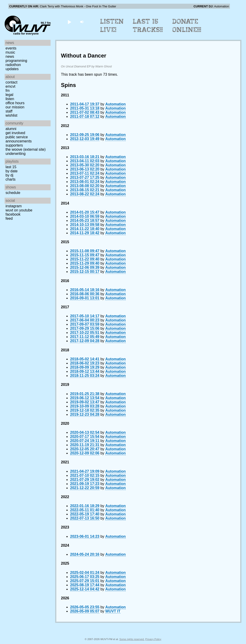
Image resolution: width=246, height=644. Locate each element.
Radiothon (13, 65)
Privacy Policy (153, 639)
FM (8, 91)
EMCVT (10, 86)
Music (10, 52)
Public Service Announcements (19, 139)
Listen (10, 99)
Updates (12, 69)
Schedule (13, 193)
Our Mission (15, 107)
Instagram (14, 206)
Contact (11, 82)
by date (11, 171)
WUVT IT (113, 611)
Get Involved (15, 133)
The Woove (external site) (26, 149)
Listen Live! (112, 26)
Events (11, 48)
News (10, 56)
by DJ (9, 175)
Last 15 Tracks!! (148, 26)
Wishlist (11, 115)
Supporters (14, 145)
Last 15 (11, 167)
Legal (9, 95)
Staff (9, 111)
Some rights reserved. (132, 639)
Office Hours (15, 103)
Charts (11, 179)
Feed (9, 218)
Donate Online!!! (187, 26)
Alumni (11, 129)
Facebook (13, 214)
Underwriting (16, 154)
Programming (16, 61)
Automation (116, 104)
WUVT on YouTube (19, 210)
